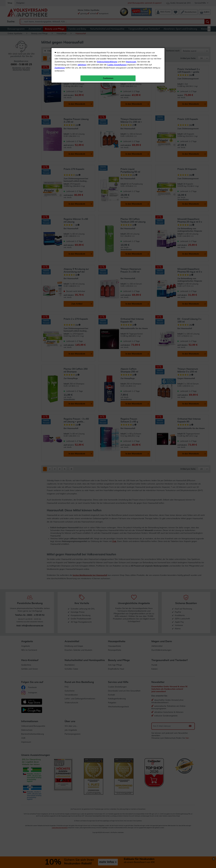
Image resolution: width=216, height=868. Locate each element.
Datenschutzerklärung (107, 62)
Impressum (131, 62)
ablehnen (82, 65)
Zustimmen (60, 68)
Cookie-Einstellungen (117, 65)
